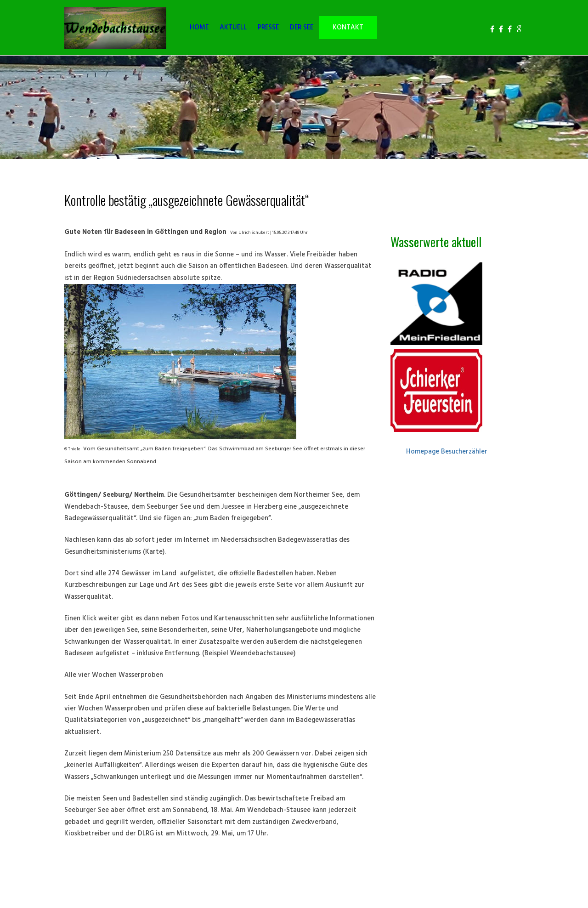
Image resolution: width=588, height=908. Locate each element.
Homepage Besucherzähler (447, 452)
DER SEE (302, 28)
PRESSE (268, 28)
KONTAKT (348, 28)
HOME (199, 28)
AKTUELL (233, 28)
